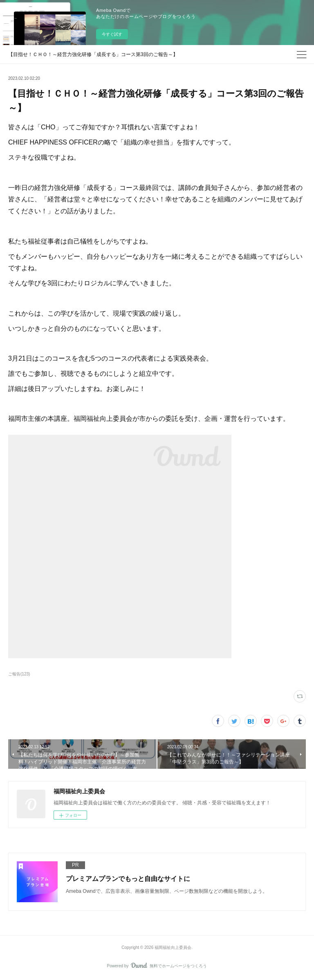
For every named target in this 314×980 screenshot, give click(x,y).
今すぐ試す (112, 34)
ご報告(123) (19, 674)
